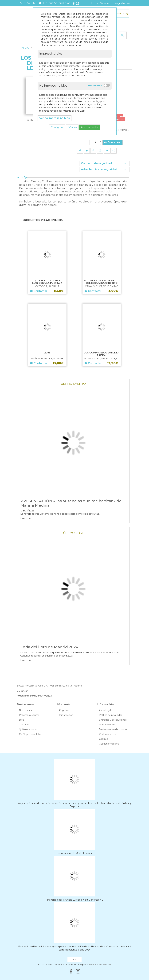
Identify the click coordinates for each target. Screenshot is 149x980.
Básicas (72, 127)
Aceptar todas (90, 127)
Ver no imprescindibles (55, 118)
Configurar (57, 127)
